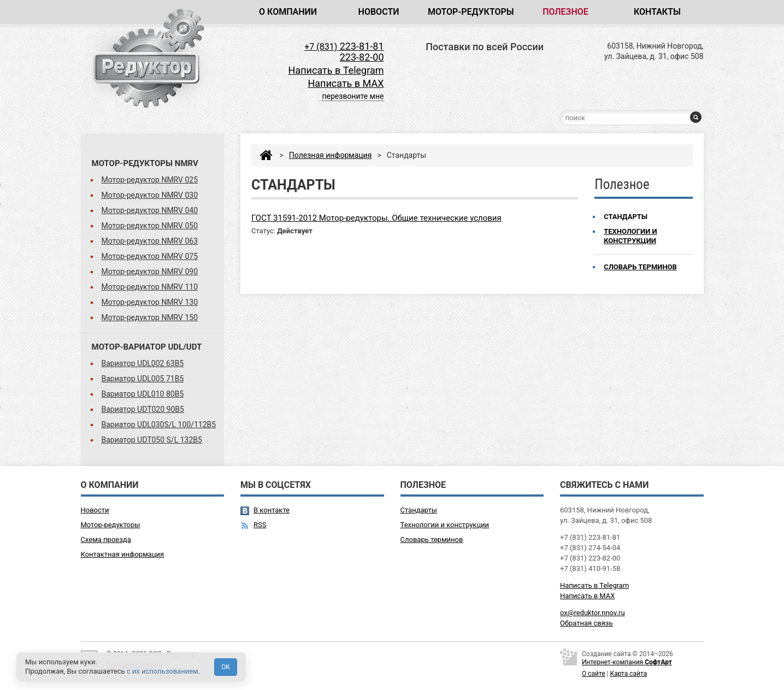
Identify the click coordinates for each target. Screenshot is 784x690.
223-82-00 (362, 57)
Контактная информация (123, 554)
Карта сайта (629, 674)
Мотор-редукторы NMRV (145, 163)
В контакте (272, 510)
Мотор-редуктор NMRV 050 (150, 226)
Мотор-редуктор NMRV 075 (150, 256)
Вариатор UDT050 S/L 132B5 (152, 440)
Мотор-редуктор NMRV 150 (150, 317)
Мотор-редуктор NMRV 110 (150, 287)
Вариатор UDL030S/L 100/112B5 (159, 424)
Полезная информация (331, 155)
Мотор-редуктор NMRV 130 (150, 302)
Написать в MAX (346, 83)
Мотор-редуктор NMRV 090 (150, 272)
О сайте (594, 674)
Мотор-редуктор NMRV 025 (150, 180)
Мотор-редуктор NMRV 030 (150, 195)
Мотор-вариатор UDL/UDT (147, 347)
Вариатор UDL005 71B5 (143, 379)
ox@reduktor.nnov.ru (593, 613)
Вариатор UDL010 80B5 (143, 394)
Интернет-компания (627, 662)
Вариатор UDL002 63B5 (143, 363)
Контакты (657, 12)
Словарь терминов (640, 267)
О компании (288, 12)
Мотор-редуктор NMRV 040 (150, 210)
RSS (260, 525)
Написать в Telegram (336, 70)
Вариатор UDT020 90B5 (143, 409)
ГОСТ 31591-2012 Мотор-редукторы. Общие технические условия (376, 218)
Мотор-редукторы (471, 12)
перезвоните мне (353, 96)
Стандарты (626, 217)
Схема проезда (106, 539)
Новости (379, 12)
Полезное (565, 12)
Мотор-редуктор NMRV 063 (150, 241)
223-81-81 (344, 46)
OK (226, 667)
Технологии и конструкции (630, 236)
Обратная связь (586, 623)
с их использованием (163, 671)
